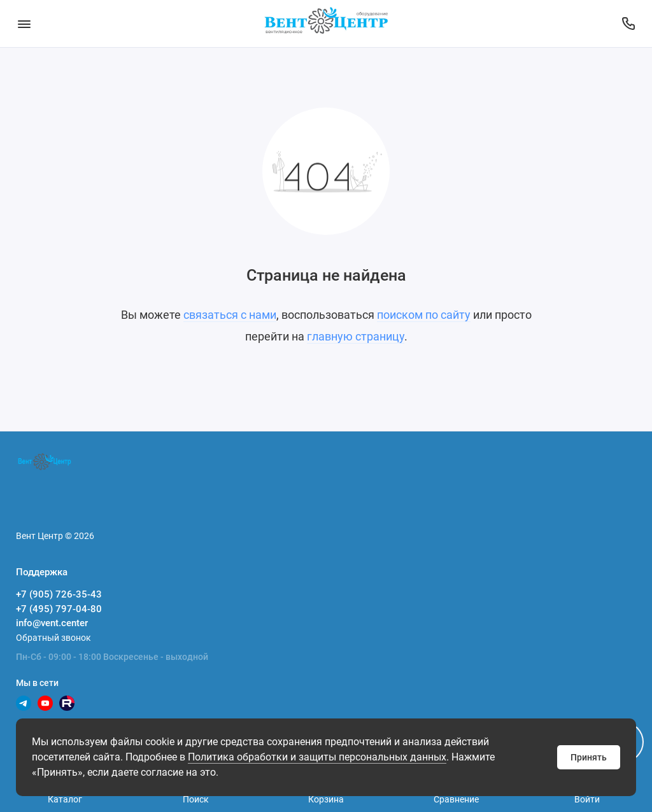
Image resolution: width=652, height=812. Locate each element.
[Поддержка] (628, 24)
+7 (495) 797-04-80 (59, 609)
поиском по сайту (424, 315)
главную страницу (356, 336)
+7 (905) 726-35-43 (59, 594)
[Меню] (24, 24)
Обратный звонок (53, 638)
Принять (589, 757)
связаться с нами (230, 315)
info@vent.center (52, 623)
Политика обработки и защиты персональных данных (317, 757)
